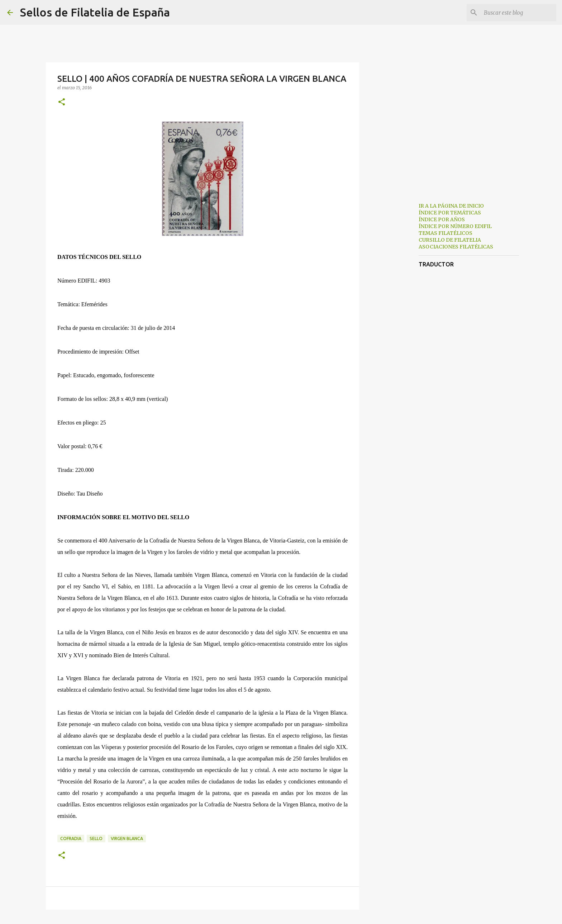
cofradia (71, 838)
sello (96, 838)
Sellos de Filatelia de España (95, 12)
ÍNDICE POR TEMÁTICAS (450, 213)
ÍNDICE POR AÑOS (442, 219)
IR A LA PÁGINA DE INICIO (451, 206)
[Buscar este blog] (519, 13)
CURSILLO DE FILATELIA (450, 240)
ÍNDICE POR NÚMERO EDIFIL (455, 226)
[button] (62, 102)
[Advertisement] (396, 310)
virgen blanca (127, 838)
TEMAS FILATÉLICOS (446, 233)
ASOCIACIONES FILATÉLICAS (456, 247)
